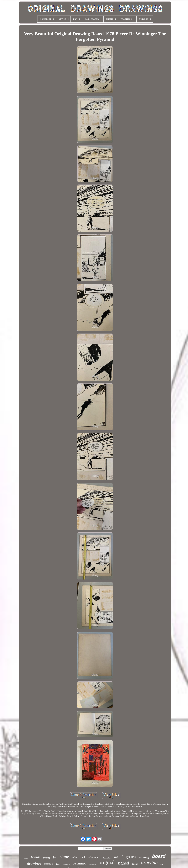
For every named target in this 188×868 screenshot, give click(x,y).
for (55, 857)
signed (123, 863)
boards (36, 857)
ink (116, 857)
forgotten (129, 857)
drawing (149, 863)
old (162, 864)
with (74, 857)
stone (64, 857)
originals (49, 864)
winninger (94, 857)
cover (26, 858)
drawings (34, 863)
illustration (107, 858)
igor (58, 864)
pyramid (79, 863)
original (107, 862)
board (159, 856)
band (82, 857)
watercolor (93, 865)
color (135, 864)
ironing (47, 858)
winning (144, 857)
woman (66, 864)
